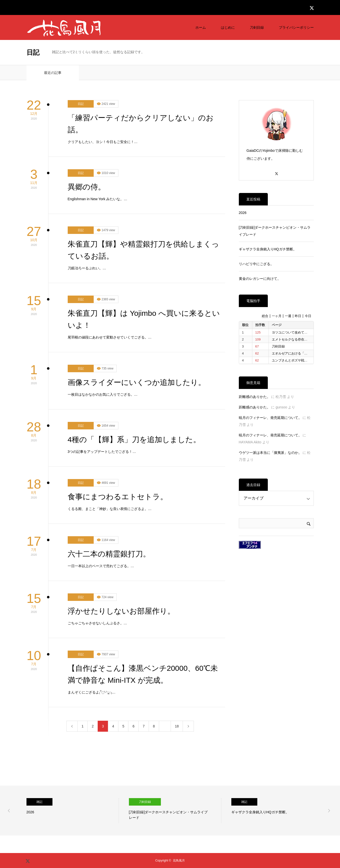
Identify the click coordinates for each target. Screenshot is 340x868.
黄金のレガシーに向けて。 (260, 279)
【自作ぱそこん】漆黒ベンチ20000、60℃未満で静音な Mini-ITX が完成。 (143, 674)
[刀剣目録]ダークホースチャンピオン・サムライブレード (275, 231)
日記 (81, 104)
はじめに (228, 27)
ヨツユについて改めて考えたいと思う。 (301, 332)
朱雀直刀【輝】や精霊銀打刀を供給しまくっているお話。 (143, 250)
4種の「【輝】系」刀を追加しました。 (134, 439)
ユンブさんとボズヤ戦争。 (291, 360)
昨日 (298, 316)
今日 (308, 316)
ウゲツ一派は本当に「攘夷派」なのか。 (270, 453)
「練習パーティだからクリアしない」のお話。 (141, 124)
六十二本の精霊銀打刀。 (109, 554)
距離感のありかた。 (255, 397)
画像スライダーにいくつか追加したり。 (137, 382)
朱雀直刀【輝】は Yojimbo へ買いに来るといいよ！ (144, 319)
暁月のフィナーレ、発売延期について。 (270, 418)
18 (177, 726)
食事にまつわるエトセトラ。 (118, 497)
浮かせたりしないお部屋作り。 (121, 611)
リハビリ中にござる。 (256, 264)
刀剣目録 (257, 27)
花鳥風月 (179, 861)
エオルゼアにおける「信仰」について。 (301, 353)
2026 (243, 213)
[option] (73, 811)
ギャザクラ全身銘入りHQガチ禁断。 (268, 249)
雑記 (39, 802)
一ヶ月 (277, 316)
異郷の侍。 (87, 187)
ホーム (201, 27)
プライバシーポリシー (296, 27)
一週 (288, 316)
